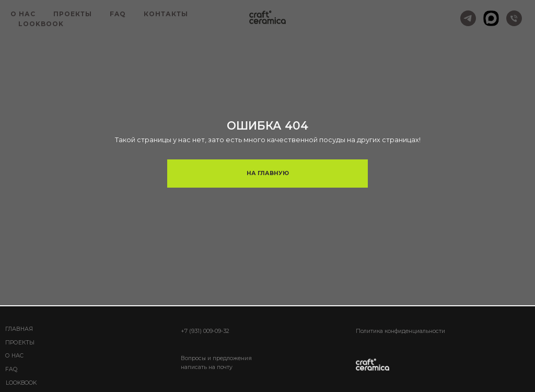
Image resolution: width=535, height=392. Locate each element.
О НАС (23, 14)
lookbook (21, 383)
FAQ (118, 14)
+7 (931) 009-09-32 (205, 331)
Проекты (20, 343)
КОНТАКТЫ (166, 14)
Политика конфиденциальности (400, 331)
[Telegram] (468, 18)
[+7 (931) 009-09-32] (514, 18)
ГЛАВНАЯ (19, 329)
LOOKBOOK (41, 24)
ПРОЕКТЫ (73, 14)
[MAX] (491, 18)
